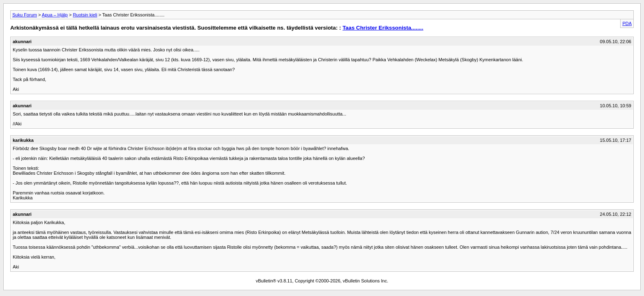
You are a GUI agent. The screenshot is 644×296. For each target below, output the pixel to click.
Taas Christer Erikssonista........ (383, 28)
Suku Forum (25, 15)
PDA (627, 23)
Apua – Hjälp (55, 15)
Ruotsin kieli (85, 15)
